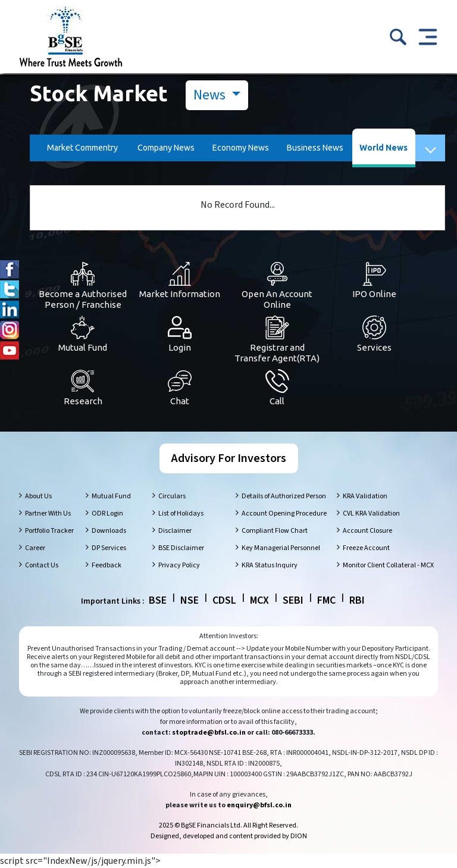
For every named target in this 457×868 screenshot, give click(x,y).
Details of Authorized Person (284, 496)
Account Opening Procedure (284, 513)
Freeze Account (366, 548)
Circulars (172, 496)
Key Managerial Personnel (281, 548)
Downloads (109, 531)
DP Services (109, 548)
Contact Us (42, 565)
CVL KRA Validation (371, 513)
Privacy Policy (179, 565)
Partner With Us (48, 513)
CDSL (224, 600)
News (211, 95)
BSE (158, 600)
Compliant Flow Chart (275, 531)
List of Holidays (181, 513)
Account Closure (367, 531)
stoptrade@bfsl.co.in (209, 733)
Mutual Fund (111, 496)
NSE (190, 600)
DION (299, 836)
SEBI (293, 600)
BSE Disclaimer (181, 548)
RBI (357, 600)
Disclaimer (175, 531)
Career (35, 548)
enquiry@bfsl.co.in (259, 805)
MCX (259, 600)
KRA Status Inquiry (270, 565)
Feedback (107, 565)
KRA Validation (365, 496)
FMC (326, 600)
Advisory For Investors (229, 458)
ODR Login (107, 513)
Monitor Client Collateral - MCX (388, 565)
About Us (38, 496)
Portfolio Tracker (49, 531)
